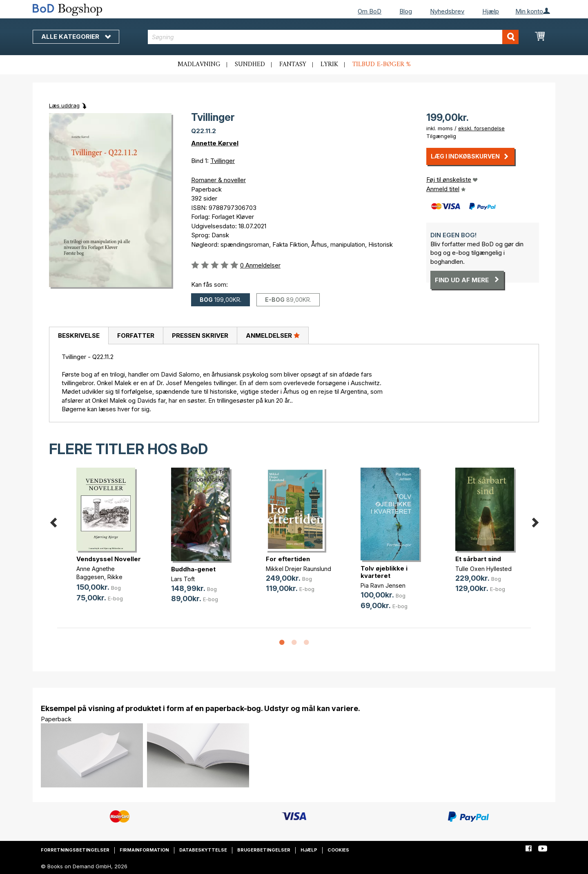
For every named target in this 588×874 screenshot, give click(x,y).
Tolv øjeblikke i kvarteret (384, 572)
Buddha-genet (193, 569)
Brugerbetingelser (264, 850)
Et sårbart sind (478, 559)
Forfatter (136, 336)
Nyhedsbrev (447, 11)
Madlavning (199, 65)
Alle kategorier (76, 37)
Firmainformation (144, 850)
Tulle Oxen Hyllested (483, 569)
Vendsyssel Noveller (109, 559)
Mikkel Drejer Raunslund (298, 569)
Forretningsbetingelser (75, 850)
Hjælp (491, 11)
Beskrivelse (79, 336)
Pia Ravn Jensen (383, 585)
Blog (406, 11)
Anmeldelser (273, 335)
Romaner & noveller (218, 180)
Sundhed (250, 65)
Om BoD (370, 11)
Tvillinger (223, 161)
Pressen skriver (200, 336)
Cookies (338, 850)
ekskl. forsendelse (481, 128)
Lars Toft (183, 579)
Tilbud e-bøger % (382, 65)
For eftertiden (288, 559)
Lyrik (329, 65)
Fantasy (293, 65)
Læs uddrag (64, 105)
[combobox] (333, 37)
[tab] (79, 336)
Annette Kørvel (215, 143)
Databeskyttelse (203, 850)
